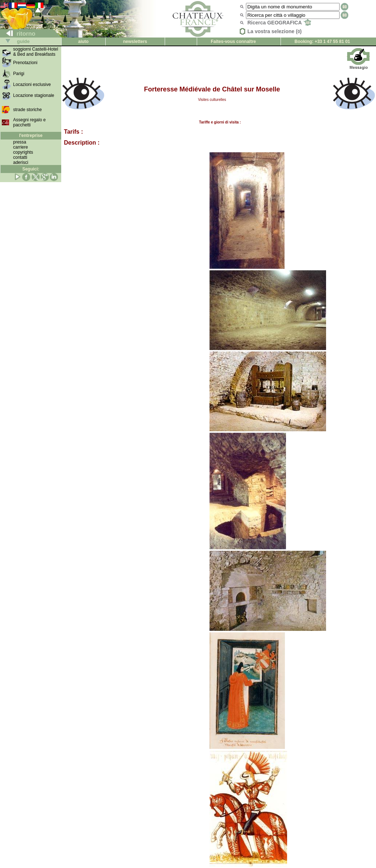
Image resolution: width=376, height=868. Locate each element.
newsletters (135, 42)
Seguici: (31, 169)
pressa (20, 142)
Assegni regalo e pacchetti (29, 122)
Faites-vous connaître (233, 42)
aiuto (83, 42)
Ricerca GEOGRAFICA (279, 23)
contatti (20, 157)
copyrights (23, 152)
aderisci (21, 162)
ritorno (18, 34)
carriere (21, 147)
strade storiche (28, 110)
